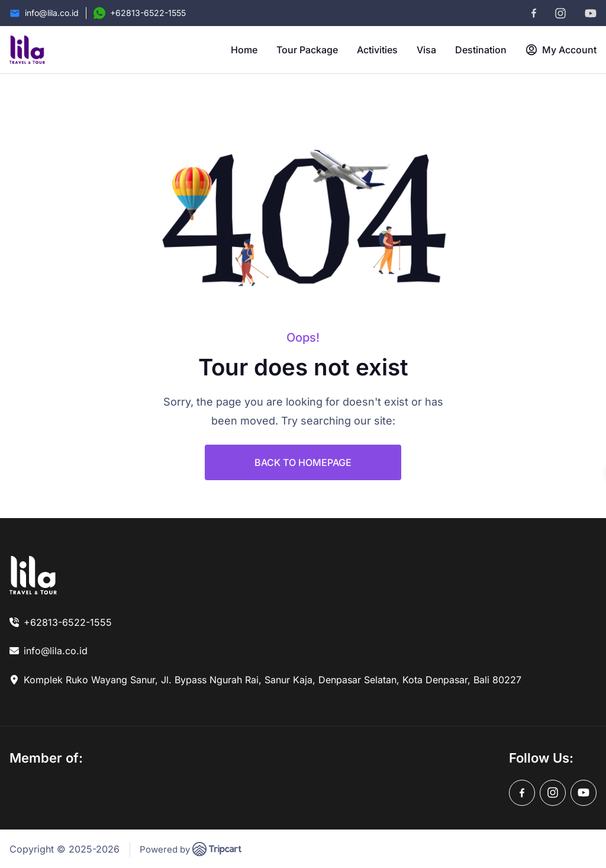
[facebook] (534, 13)
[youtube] (591, 13)
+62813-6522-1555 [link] (68, 622)
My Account (561, 50)
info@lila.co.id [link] (56, 651)
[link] (33, 575)
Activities (377, 50)
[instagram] (560, 13)
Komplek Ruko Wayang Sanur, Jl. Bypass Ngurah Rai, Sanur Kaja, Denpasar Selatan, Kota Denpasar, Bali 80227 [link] (273, 680)
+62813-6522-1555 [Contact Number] (148, 13)
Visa (426, 50)
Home (244, 50)
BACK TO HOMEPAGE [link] (303, 462)
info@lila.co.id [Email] (52, 13)
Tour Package (307, 50)
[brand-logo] (27, 50)
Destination (481, 50)
